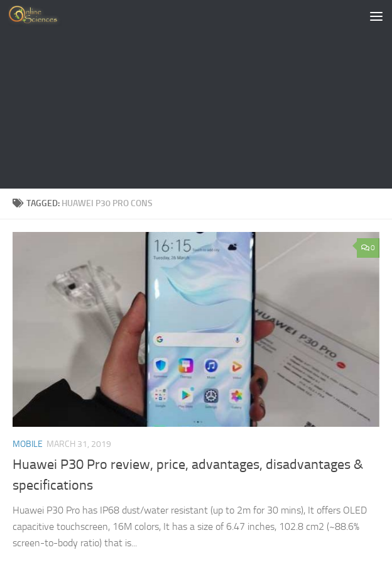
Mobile (28, 444)
